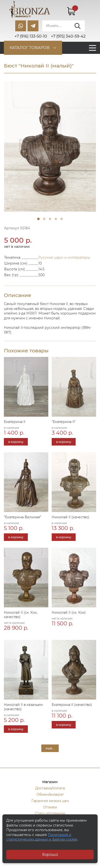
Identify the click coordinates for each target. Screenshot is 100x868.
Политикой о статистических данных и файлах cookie (42, 837)
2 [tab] (44, 219)
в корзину (16, 442)
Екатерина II (15, 422)
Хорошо (50, 855)
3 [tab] (50, 219)
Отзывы (50, 807)
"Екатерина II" (64, 422)
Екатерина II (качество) (72, 705)
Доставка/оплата (50, 788)
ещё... (50, 748)
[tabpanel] (50, 146)
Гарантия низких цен (50, 801)
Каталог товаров (30, 48)
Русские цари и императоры (64, 257)
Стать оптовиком (50, 813)
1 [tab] (38, 219)
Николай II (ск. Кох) (69, 612)
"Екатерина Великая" (22, 517)
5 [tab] (62, 219)
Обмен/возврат (50, 794)
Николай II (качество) (71, 517)
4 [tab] (56, 219)
